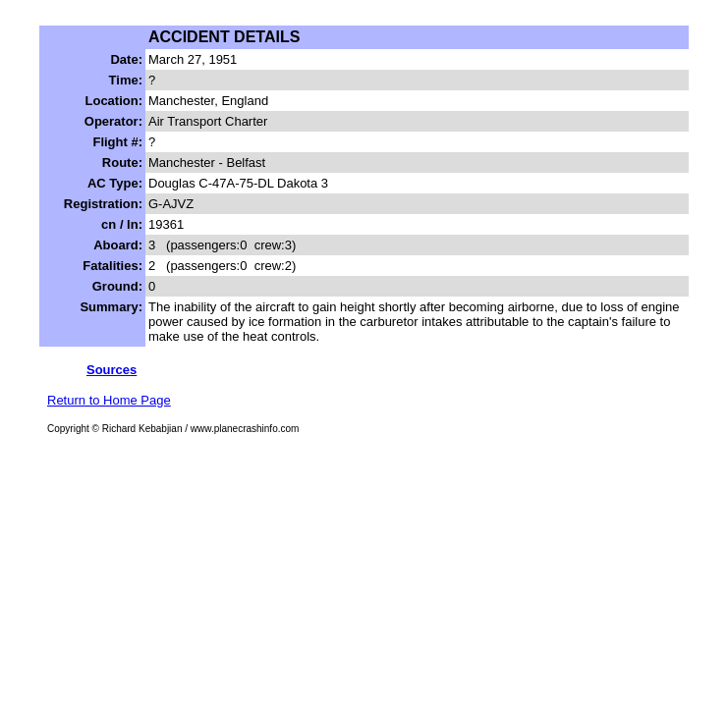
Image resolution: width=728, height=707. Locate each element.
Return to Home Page (109, 400)
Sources (112, 370)
